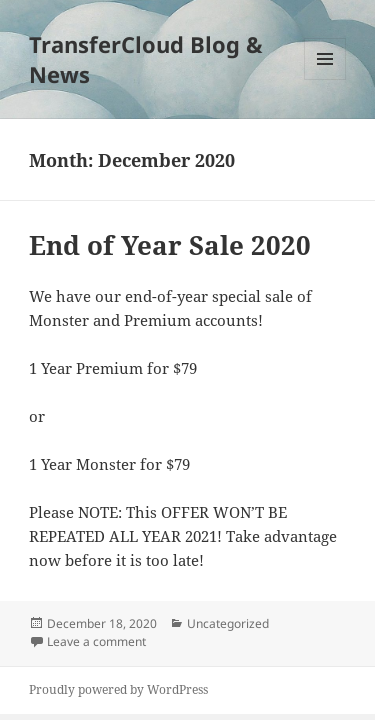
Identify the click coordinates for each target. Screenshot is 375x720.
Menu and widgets (325, 79)
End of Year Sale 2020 (170, 245)
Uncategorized (228, 623)
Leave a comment (96, 641)
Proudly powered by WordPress (118, 689)
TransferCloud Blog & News (146, 59)
